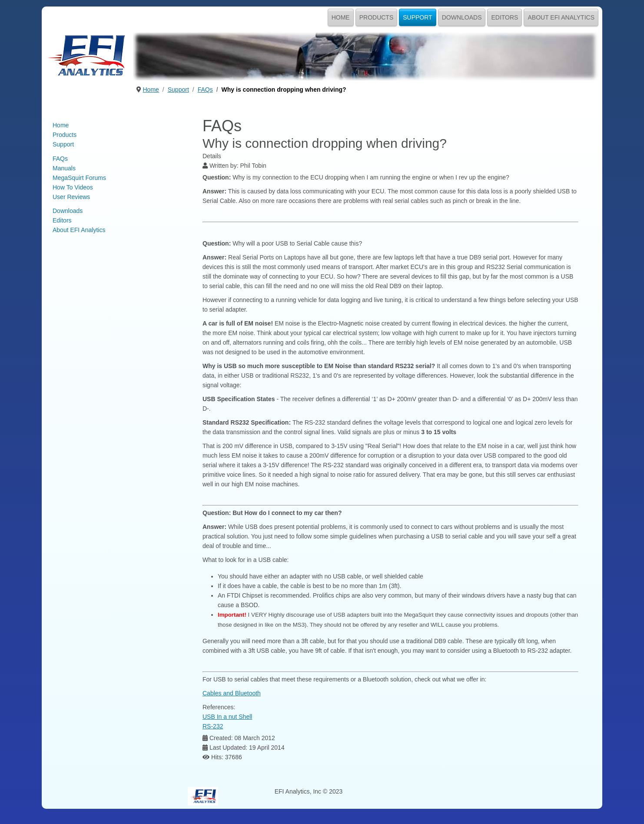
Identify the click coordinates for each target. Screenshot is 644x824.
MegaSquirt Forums (79, 178)
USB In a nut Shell (227, 717)
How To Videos (73, 187)
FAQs (60, 159)
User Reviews (71, 197)
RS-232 (213, 726)
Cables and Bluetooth (232, 693)
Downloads (462, 17)
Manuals (64, 168)
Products (377, 17)
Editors (505, 17)
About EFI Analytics (561, 17)
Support (417, 17)
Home (341, 17)
